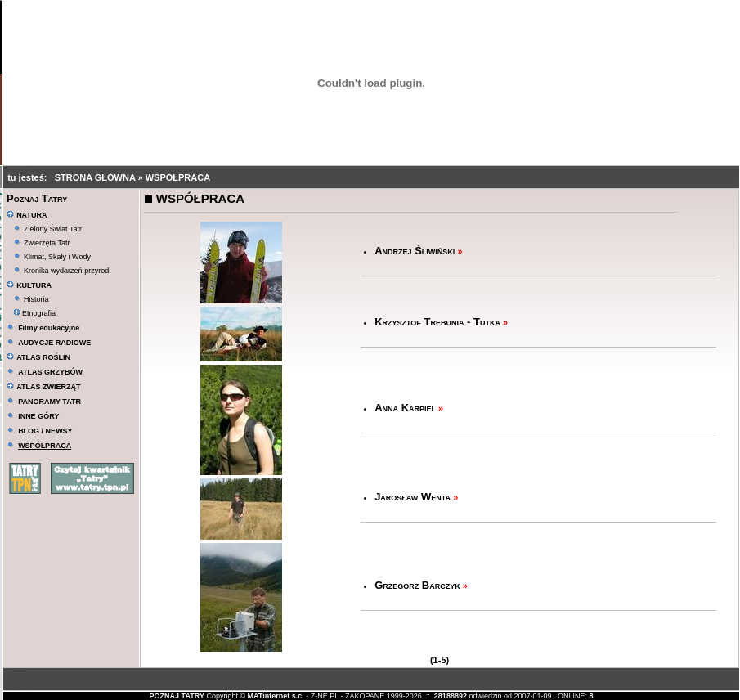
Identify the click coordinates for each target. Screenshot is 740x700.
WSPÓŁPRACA (178, 177)
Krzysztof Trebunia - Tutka (437, 322)
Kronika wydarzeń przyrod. (67, 271)
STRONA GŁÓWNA (96, 177)
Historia (36, 299)
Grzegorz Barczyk (417, 585)
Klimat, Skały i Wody (57, 257)
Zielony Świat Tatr (53, 229)
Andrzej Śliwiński (415, 251)
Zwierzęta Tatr (47, 243)
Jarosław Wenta (413, 497)
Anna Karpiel (405, 408)
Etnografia (35, 313)
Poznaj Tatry (37, 198)
